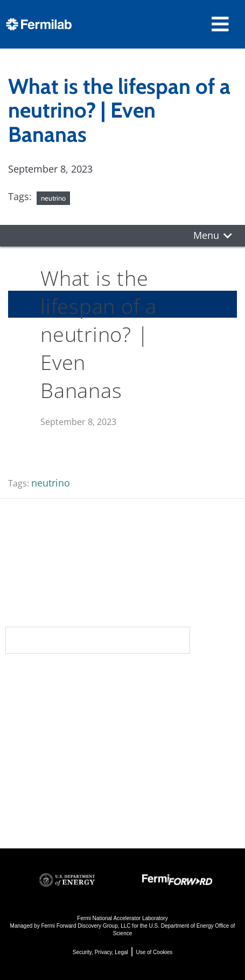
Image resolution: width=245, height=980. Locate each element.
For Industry (36, 800)
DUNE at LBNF (162, 699)
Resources (40, 766)
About (24, 680)
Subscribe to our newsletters (98, 640)
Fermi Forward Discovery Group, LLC (86, 926)
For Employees (42, 785)
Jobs (16, 814)
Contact (31, 744)
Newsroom (38, 723)
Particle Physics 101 (175, 772)
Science (150, 680)
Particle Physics (164, 713)
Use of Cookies (154, 952)
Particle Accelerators (177, 728)
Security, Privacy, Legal (100, 952)
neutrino (53, 198)
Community (38, 701)
